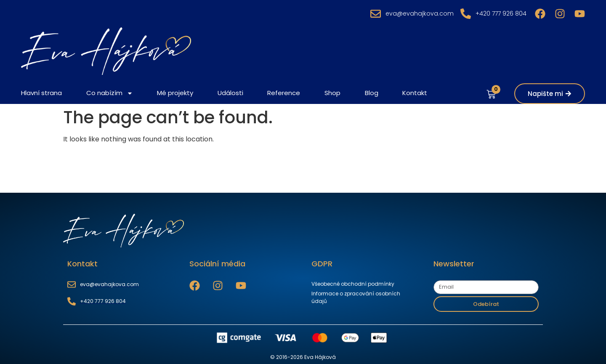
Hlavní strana (41, 93)
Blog (372, 93)
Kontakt (415, 93)
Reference (284, 93)
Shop (332, 93)
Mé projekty (175, 93)
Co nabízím (110, 93)
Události (230, 93)
